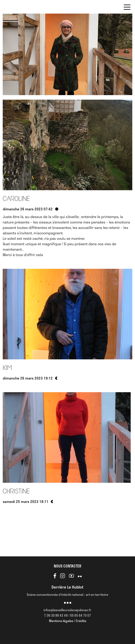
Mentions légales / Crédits (68, 621)
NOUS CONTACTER (67, 566)
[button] (127, 8)
